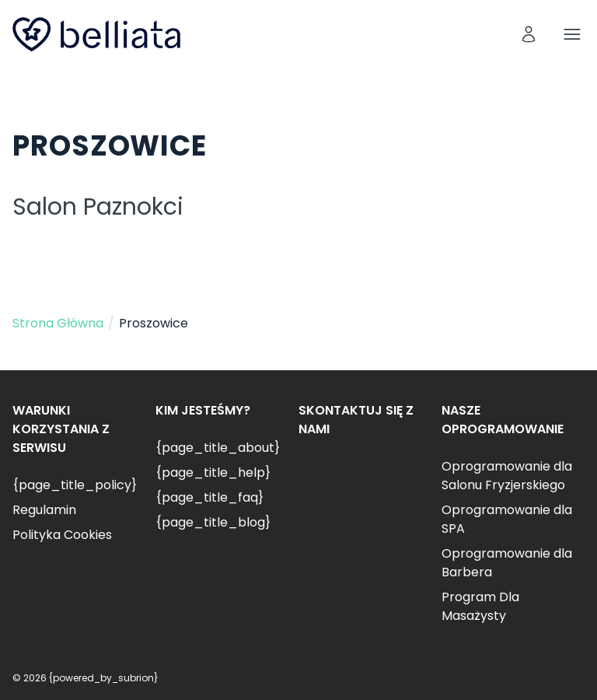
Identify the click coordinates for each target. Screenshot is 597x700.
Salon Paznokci (98, 207)
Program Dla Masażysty (480, 606)
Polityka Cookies (62, 535)
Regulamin (44, 510)
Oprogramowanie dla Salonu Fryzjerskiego (507, 476)
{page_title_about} (218, 448)
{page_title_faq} (209, 497)
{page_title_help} (213, 472)
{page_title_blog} (213, 522)
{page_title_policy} (75, 485)
